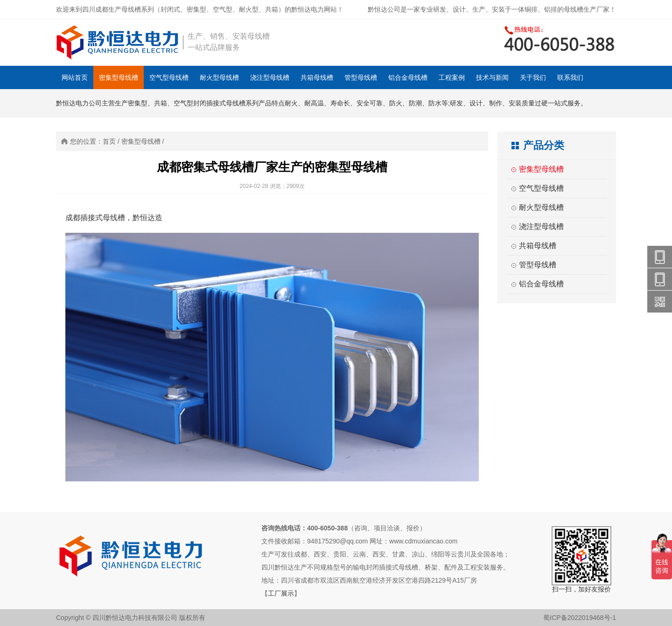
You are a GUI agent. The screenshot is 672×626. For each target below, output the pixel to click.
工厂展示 (281, 593)
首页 (109, 141)
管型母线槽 (361, 77)
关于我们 (533, 77)
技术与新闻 (492, 77)
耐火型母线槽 (219, 77)
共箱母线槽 (317, 77)
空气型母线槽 (169, 77)
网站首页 (75, 77)
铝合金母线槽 (408, 77)
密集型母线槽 (119, 77)
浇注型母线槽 (270, 77)
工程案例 (452, 77)
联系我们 (570, 77)
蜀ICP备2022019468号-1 (580, 618)
